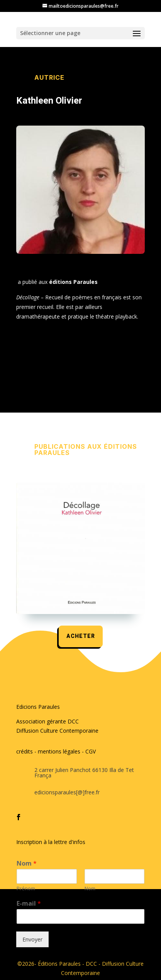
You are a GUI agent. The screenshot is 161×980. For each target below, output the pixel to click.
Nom (27, 863)
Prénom (26, 889)
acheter (81, 636)
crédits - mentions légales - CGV (56, 751)
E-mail (29, 904)
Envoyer (32, 939)
